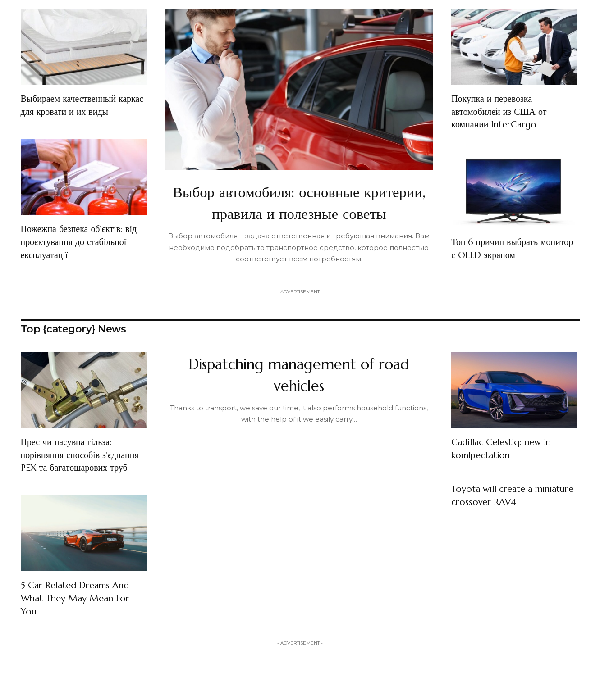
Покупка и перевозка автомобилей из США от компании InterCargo (504, 111)
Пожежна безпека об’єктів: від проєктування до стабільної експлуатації (77, 255)
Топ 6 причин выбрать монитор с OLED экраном (506, 248)
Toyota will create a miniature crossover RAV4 (511, 517)
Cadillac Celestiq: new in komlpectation (508, 470)
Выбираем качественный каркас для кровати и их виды (73, 111)
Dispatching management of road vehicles (299, 395)
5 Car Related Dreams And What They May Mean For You (82, 632)
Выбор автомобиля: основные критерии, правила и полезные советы (299, 213)
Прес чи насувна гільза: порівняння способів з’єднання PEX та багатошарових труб (71, 483)
